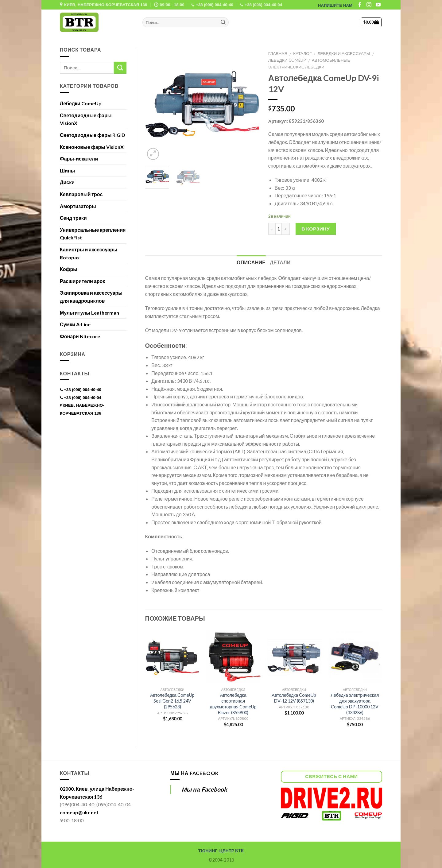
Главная (278, 53)
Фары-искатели (79, 159)
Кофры (69, 269)
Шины (67, 170)
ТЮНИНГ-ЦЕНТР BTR (221, 851)
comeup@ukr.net (79, 812)
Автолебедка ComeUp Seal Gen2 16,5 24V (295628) (172, 701)
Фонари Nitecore (80, 336)
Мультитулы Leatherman (89, 313)
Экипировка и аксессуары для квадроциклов (91, 297)
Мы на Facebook (195, 773)
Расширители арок (82, 281)
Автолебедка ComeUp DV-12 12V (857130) (294, 698)
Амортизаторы (78, 206)
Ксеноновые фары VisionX (92, 147)
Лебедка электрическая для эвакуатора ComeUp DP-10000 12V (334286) (355, 704)
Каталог (302, 53)
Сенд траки (73, 218)
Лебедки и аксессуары (344, 53)
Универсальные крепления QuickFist (93, 234)
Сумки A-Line (75, 324)
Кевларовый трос (81, 194)
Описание (251, 262)
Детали (280, 262)
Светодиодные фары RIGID (93, 135)
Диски (67, 182)
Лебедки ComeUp (287, 60)
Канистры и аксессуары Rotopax (89, 253)
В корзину (316, 229)
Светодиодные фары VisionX (86, 119)
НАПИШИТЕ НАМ (335, 5)
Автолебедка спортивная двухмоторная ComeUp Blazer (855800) (233, 704)
